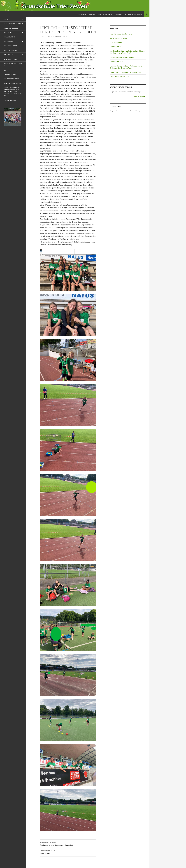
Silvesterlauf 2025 (116, 47)
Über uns (7, 19)
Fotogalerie (8, 33)
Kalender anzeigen (138, 96)
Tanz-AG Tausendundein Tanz (121, 34)
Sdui (5, 70)
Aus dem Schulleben (11, 28)
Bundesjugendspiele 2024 (119, 77)
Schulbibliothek (9, 37)
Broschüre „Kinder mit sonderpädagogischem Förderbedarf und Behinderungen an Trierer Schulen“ (13, 92)
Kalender (92, 14)
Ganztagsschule (10, 41)
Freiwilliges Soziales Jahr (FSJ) (13, 65)
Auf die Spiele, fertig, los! (119, 38)
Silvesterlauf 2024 (116, 62)
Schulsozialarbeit (10, 46)
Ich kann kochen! (10, 74)
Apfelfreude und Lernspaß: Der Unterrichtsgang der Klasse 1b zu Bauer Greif (128, 52)
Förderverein (8, 55)
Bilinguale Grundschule (12, 24)
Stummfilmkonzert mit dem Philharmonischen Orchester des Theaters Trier (126, 67)
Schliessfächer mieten (11, 79)
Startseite (82, 14)
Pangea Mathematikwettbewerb (122, 57)
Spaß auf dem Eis (116, 42)
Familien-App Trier (10, 100)
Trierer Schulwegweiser (12, 83)
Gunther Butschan (60, 36)
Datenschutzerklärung (134, 14)
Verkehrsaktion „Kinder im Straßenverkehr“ (126, 72)
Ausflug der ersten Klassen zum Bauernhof (68, 843)
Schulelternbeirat (10, 50)
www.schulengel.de (11, 59)
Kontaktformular (105, 14)
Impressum (118, 14)
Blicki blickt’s (68, 852)
